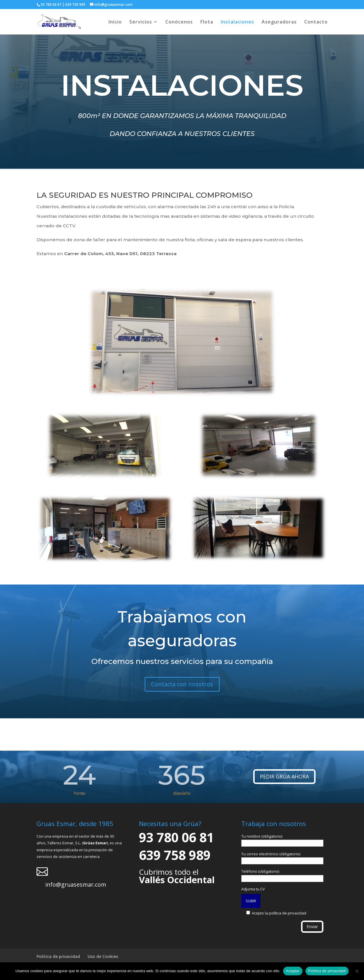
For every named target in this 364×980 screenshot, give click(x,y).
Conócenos (179, 22)
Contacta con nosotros (182, 684)
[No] (357, 971)
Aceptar (293, 971)
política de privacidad (288, 913)
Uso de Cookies (103, 956)
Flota (207, 22)
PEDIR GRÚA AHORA (284, 776)
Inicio (115, 22)
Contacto (316, 22)
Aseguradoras (279, 22)
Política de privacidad (58, 956)
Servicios (141, 22)
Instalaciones (237, 22)
